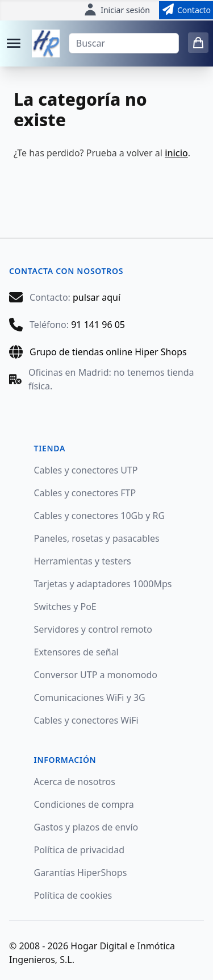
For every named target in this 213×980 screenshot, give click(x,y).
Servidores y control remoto (93, 629)
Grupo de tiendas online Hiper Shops (108, 352)
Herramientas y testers (83, 561)
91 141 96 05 (98, 325)
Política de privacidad (80, 850)
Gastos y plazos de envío (86, 827)
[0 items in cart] (198, 43)
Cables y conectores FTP (85, 493)
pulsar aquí (97, 297)
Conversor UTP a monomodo (96, 675)
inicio (176, 153)
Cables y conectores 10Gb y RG (100, 516)
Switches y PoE (65, 607)
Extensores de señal (76, 652)
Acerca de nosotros (75, 782)
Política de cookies (73, 895)
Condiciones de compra (84, 804)
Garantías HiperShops (81, 873)
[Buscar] (124, 43)
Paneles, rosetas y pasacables (97, 538)
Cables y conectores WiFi (86, 720)
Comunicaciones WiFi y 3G (90, 697)
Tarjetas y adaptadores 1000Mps (103, 584)
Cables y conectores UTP (86, 470)
